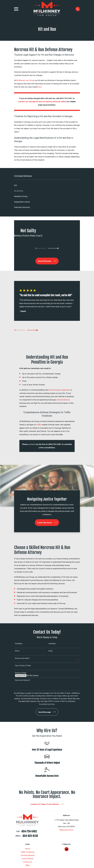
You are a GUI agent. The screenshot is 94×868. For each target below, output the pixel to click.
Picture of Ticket (21, 673)
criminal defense (63, 400)
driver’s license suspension (59, 390)
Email (50, 651)
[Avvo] (66, 849)
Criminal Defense (27, 855)
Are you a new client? (22, 658)
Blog (28, 865)
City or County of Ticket (23, 666)
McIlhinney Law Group (25, 80)
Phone (17, 651)
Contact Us (28, 862)
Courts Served (27, 859)
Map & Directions (66, 830)
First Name (19, 644)
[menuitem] (47, 185)
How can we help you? (23, 680)
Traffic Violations (27, 852)
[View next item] (53, 248)
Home (27, 849)
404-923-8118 (30, 836)
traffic (39, 425)
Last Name (52, 644)
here (40, 87)
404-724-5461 (29, 831)
